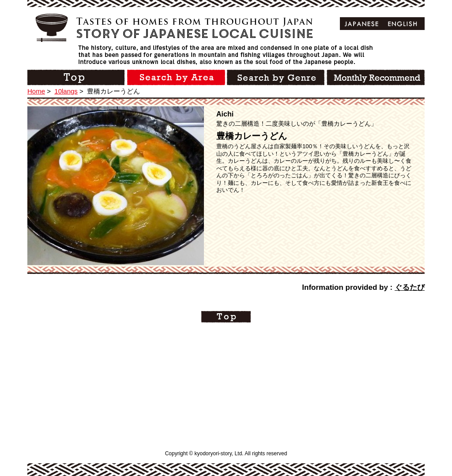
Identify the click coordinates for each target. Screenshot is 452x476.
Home (36, 91)
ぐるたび (410, 287)
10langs (66, 91)
